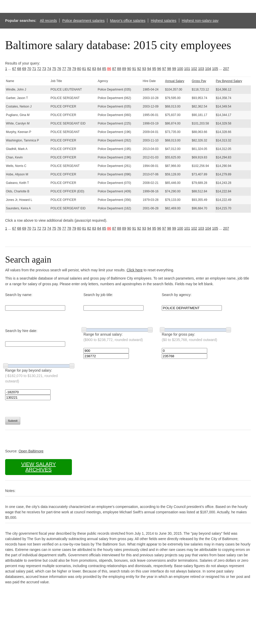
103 (201, 69)
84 (99, 69)
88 (119, 69)
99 (174, 69)
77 (64, 69)
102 (194, 69)
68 (19, 69)
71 (34, 69)
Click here (135, 270)
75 (54, 69)
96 (159, 69)
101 (187, 69)
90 (129, 69)
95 (154, 69)
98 (169, 69)
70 (29, 69)
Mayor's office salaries (128, 21)
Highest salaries (164, 21)
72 (39, 69)
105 (215, 69)
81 (84, 69)
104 (208, 69)
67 (14, 69)
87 (114, 69)
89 (124, 69)
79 (74, 69)
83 (94, 69)
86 (109, 69)
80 (79, 69)
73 (44, 69)
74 (49, 69)
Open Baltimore (31, 451)
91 (134, 69)
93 (144, 69)
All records (48, 21)
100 (180, 69)
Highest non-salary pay (200, 21)
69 (24, 69)
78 (69, 69)
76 (59, 69)
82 (89, 69)
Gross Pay (199, 81)
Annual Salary (175, 81)
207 (226, 69)
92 (139, 69)
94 (149, 69)
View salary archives (38, 467)
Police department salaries (83, 21)
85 (104, 69)
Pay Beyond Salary (229, 81)
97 (164, 69)
